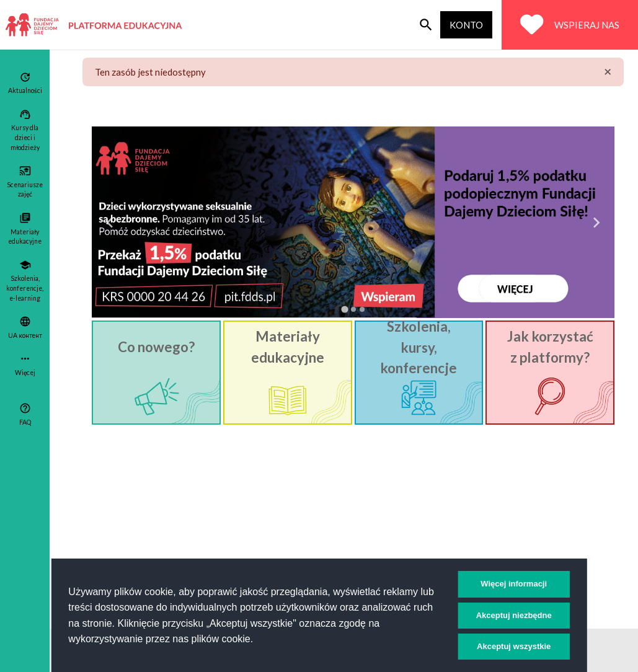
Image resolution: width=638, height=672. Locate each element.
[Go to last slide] (110, 223)
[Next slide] (596, 223)
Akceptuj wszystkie (514, 646)
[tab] (344, 309)
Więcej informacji (514, 584)
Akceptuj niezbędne (514, 615)
